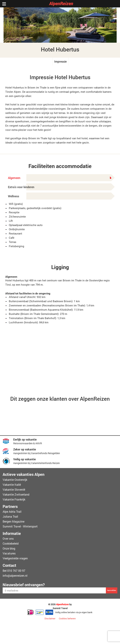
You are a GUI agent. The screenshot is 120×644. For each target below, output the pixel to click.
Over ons (8, 538)
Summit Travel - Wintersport (20, 526)
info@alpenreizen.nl (15, 576)
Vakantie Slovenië (14, 489)
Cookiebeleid (11, 543)
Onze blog (9, 548)
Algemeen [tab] (60, 178)
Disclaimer (50, 618)
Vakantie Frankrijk (14, 499)
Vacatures (9, 553)
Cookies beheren (67, 618)
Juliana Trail (10, 516)
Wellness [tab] (14, 196)
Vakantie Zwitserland (16, 494)
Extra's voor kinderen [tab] (21, 187)
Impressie (60, 61)
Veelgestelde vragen (15, 558)
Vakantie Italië (12, 485)
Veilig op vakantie (24, 459)
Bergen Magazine (14, 521)
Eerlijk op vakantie (25, 439)
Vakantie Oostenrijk (15, 480)
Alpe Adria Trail (12, 512)
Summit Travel (60, 608)
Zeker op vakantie (25, 449)
